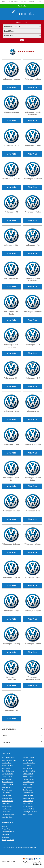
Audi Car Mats (6, 763)
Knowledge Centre (35, 2)
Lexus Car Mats (7, 817)
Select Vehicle (22, 23)
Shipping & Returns (8, 840)
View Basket (22, 6)
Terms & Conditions (8, 832)
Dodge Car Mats (7, 787)
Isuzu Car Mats (7, 804)
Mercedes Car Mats (29, 763)
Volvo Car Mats (28, 814)
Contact (23, 2)
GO (22, 40)
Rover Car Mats (28, 785)
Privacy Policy (6, 829)
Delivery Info (13, 2)
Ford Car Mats (6, 795)
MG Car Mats (27, 766)
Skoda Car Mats (28, 793)
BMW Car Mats (7, 768)
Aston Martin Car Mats (9, 760)
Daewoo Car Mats (7, 782)
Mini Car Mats (27, 768)
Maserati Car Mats (29, 758)
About (4, 2)
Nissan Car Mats (28, 774)
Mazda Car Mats (28, 760)
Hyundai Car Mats (7, 801)
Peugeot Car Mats (29, 776)
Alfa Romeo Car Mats (9, 758)
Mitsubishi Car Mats (29, 771)
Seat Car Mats (28, 790)
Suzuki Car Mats (28, 801)
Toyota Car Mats (28, 806)
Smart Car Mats (28, 795)
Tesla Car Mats (28, 804)
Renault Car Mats (28, 782)
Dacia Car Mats (7, 779)
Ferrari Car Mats (7, 790)
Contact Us (5, 837)
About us (5, 826)
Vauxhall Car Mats (29, 809)
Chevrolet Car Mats (8, 771)
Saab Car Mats (28, 787)
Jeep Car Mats (6, 809)
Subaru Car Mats (28, 798)
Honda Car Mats (7, 798)
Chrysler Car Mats (7, 774)
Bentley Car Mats (7, 766)
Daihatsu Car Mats (8, 785)
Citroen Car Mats (7, 776)
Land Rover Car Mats (8, 814)
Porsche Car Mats (29, 779)
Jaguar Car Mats (7, 806)
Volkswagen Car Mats (30, 812)
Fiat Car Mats (6, 793)
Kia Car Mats (6, 812)
